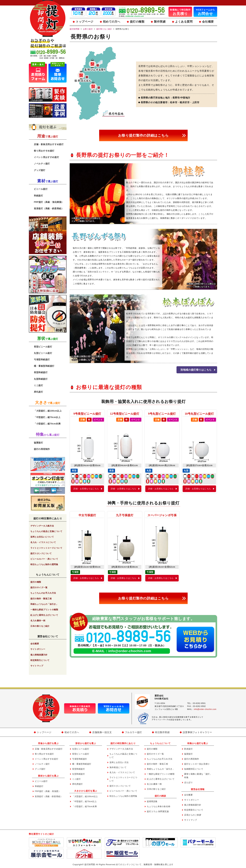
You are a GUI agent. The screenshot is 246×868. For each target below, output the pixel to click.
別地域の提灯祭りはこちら (196, 370)
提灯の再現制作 (42, 449)
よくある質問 (184, 22)
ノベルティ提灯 (42, 164)
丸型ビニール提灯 (43, 353)
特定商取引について (40, 660)
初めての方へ (112, 22)
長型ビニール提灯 (43, 347)
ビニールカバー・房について (44, 559)
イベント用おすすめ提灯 (46, 157)
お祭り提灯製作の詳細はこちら (143, 135)
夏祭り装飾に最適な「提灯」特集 (198, 776)
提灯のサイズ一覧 (39, 587)
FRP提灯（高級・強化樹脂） (49, 202)
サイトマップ (37, 666)
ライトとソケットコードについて (46, 548)
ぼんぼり (188, 782)
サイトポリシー (38, 649)
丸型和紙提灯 (41, 379)
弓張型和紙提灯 (42, 359)
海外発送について (118, 767)
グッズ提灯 (40, 170)
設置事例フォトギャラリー (197, 732)
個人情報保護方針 (39, 655)
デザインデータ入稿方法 (42, 526)
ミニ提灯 (38, 385)
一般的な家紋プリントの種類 (44, 610)
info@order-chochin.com (130, 651)
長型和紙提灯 (41, 372)
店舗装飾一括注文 (102, 732)
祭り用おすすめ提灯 (44, 151)
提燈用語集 (152, 801)
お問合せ (205, 12)
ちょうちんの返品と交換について (46, 531)
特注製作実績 (162, 732)
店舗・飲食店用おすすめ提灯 (49, 144)
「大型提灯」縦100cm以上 (48, 411)
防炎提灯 (188, 749)
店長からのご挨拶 (193, 815)
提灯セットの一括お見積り (197, 764)
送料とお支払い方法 (119, 762)
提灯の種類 (137, 22)
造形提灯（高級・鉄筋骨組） (49, 208)
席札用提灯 (78, 784)
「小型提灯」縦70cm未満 (47, 424)
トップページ (84, 22)
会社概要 (208, 22)
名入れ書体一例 (38, 621)
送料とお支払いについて (42, 537)
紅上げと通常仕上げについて (44, 615)
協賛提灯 (38, 443)
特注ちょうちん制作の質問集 (44, 564)
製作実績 (160, 22)
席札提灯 (38, 392)
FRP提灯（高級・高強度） (48, 791)
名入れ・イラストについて (43, 542)
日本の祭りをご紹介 (40, 626)
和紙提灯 (38, 196)
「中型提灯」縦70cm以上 (47, 417)
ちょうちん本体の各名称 (159, 806)
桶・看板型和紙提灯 (44, 366)
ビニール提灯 (41, 189)
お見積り (180, 12)
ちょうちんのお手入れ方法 (43, 593)
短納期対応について (194, 769)
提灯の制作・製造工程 (41, 599)
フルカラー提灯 (133, 732)
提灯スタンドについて (41, 553)
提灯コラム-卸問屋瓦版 (158, 811)
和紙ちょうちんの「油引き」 (44, 604)
